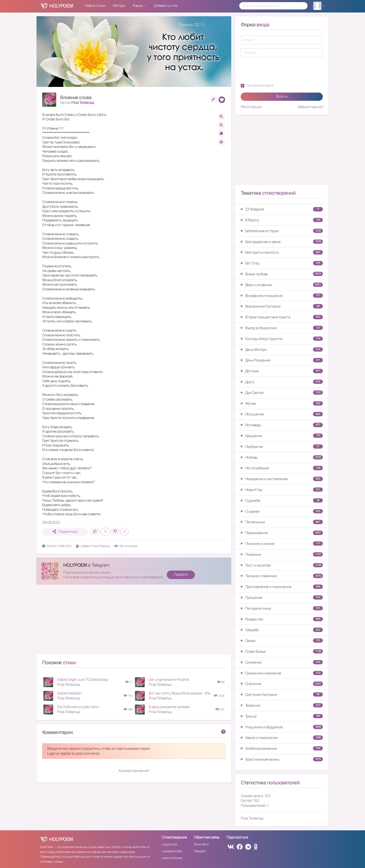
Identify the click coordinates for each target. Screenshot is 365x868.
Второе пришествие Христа (282, 317)
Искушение (282, 414)
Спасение (282, 684)
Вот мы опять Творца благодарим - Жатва (182, 693)
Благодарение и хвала (282, 242)
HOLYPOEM (75, 565)
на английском (172, 858)
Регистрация (251, 107)
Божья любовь (282, 274)
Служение (282, 662)
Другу (282, 382)
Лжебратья (282, 447)
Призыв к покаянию (282, 576)
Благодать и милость (282, 252)
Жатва (282, 404)
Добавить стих (166, 6)
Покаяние (282, 554)
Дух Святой (282, 393)
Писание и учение (282, 544)
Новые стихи (95, 6)
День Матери (282, 350)
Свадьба (282, 630)
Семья (282, 641)
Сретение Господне (282, 695)
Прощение (282, 598)
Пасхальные (282, 522)
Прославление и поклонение (282, 587)
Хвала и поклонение (282, 738)
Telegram (200, 851)
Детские (282, 371)
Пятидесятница (282, 608)
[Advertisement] (134, 621)
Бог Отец (282, 263)
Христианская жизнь (282, 759)
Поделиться (65, 532)
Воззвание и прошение (282, 296)
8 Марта (282, 220)
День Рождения (282, 360)
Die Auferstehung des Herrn (78, 707)
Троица (282, 716)
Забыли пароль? (310, 107)
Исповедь (282, 425)
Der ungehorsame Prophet (169, 679)
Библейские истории (282, 231)
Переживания (282, 533)
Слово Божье (282, 651)
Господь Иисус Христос (282, 339)
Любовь (282, 457)
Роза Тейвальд (83, 103)
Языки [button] (138, 6)
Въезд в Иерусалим (282, 328)
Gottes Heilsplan (69, 693)
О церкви (282, 511)
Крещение (282, 436)
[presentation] (276, 70)
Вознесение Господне (282, 306)
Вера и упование (282, 285)
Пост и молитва (282, 565)
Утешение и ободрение (282, 727)
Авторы (119, 6)
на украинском (172, 851)
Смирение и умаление (282, 673)
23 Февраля (282, 209)
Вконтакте (201, 844)
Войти (282, 96)
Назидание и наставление (282, 479)
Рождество (282, 619)
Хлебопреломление (282, 748)
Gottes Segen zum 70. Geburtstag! (83, 679)
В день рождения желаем (169, 707)
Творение (282, 705)
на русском (169, 844)
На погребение (282, 468)
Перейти (181, 574)
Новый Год (282, 490)
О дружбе (282, 501)
